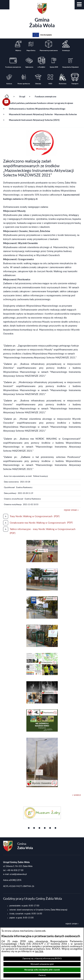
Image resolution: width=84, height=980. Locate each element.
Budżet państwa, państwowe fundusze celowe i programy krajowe (41, 103)
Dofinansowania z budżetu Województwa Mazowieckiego (37, 109)
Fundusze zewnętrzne (46, 97)
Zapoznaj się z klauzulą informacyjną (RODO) (42, 959)
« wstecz (77, 795)
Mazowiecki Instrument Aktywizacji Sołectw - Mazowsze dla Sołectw (43, 114)
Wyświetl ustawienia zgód (42, 964)
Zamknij (42, 975)
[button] (79, 5)
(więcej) (64, 910)
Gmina (42, 16)
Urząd (22, 97)
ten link (39, 951)
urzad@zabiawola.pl (18, 874)
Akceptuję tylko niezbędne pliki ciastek (42, 970)
